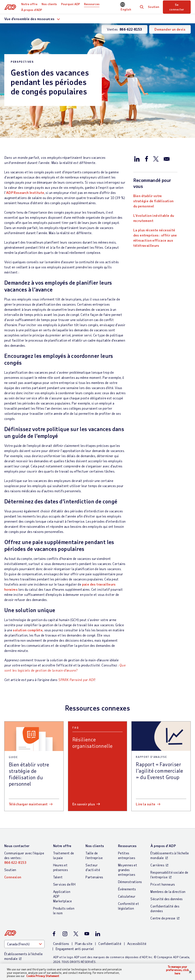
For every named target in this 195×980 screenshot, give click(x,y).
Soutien (154, 7)
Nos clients (49, 4)
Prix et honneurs (163, 884)
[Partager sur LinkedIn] (137, 159)
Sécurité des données (166, 899)
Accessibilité (137, 944)
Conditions (61, 944)
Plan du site (84, 944)
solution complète (28, 630)
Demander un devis (170, 29)
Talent (58, 877)
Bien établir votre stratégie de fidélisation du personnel (154, 201)
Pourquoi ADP (70, 4)
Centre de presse (163, 918)
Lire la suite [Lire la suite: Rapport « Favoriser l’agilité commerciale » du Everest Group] (146, 804)
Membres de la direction (168, 892)
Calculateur (127, 896)
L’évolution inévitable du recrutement (154, 218)
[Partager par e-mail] (167, 159)
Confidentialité (110, 944)
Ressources (92, 4)
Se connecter (177, 7)
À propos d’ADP (32, 10)
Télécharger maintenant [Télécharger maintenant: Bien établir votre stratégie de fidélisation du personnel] (28, 804)
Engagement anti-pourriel (75, 949)
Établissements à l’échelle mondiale (170, 855)
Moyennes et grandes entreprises (128, 870)
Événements (127, 889)
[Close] (190, 972)
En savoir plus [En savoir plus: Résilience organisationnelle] (84, 804)
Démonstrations (130, 882)
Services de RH (64, 884)
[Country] (24, 944)
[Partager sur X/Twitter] (156, 159)
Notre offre (29, 4)
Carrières (157, 865)
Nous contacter (17, 846)
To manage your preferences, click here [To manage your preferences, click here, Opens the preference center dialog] (177, 970)
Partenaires (94, 877)
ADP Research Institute (25, 193)
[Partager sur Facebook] (146, 159)
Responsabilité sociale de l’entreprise (169, 875)
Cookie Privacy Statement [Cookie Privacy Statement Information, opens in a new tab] (43, 976)
